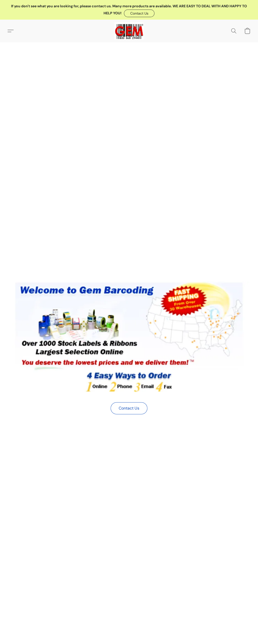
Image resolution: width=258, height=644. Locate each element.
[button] (139, 13)
